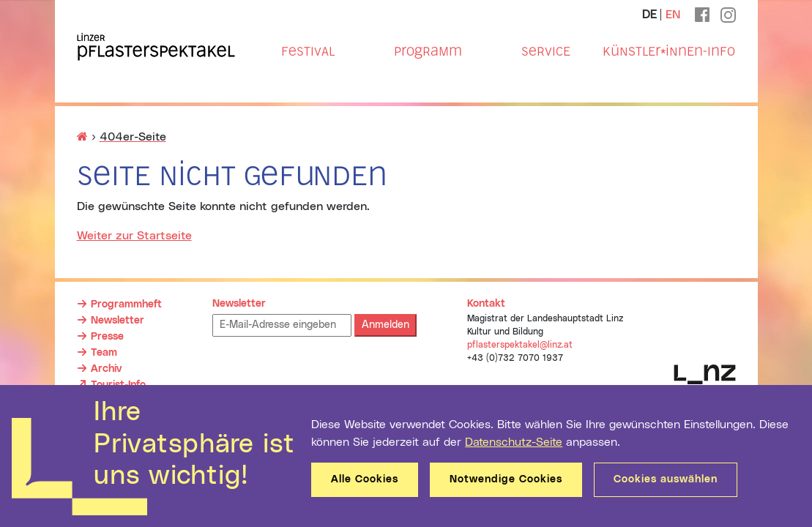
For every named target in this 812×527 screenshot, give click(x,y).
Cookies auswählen (666, 479)
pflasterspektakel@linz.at (520, 345)
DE (649, 15)
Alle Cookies (365, 479)
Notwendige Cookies (506, 479)
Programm (428, 51)
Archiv (106, 369)
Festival (308, 51)
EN (673, 15)
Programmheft (126, 304)
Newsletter (118, 321)
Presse (107, 337)
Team (104, 353)
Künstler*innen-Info (669, 51)
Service (546, 51)
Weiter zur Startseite (134, 236)
